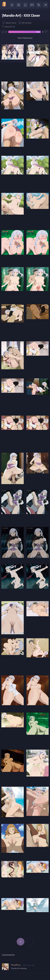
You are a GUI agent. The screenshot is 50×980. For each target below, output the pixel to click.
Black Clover (11, 23)
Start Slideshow (25, 38)
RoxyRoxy (16, 965)
